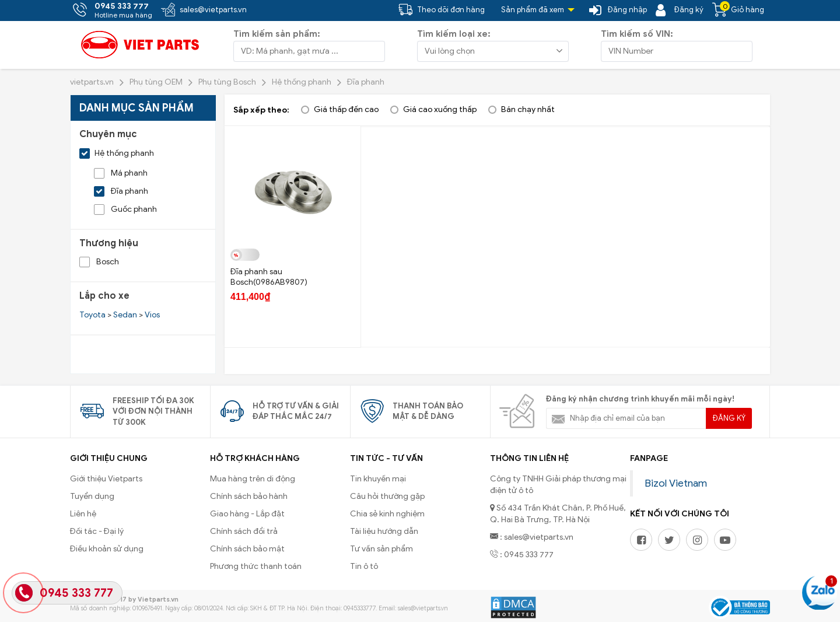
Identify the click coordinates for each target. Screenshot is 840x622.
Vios (152, 315)
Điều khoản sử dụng (107, 549)
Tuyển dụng (92, 496)
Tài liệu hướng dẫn (384, 531)
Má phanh (121, 173)
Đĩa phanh (121, 191)
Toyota (92, 315)
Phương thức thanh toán (256, 566)
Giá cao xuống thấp (440, 109)
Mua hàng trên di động (253, 479)
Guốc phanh (125, 209)
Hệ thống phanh (117, 153)
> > (120, 315)
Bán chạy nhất (528, 109)
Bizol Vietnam (676, 483)
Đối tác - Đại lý (97, 531)
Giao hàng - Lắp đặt (247, 514)
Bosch (99, 262)
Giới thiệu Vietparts (106, 479)
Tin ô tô (364, 566)
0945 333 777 (76, 593)
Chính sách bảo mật (247, 549)
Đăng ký (729, 418)
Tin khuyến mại (378, 479)
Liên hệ (83, 514)
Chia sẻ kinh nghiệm (387, 514)
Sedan (125, 315)
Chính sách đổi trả (244, 531)
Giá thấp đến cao (346, 109)
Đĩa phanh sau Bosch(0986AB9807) (269, 277)
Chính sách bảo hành (249, 496)
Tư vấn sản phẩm (381, 549)
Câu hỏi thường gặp (387, 496)
